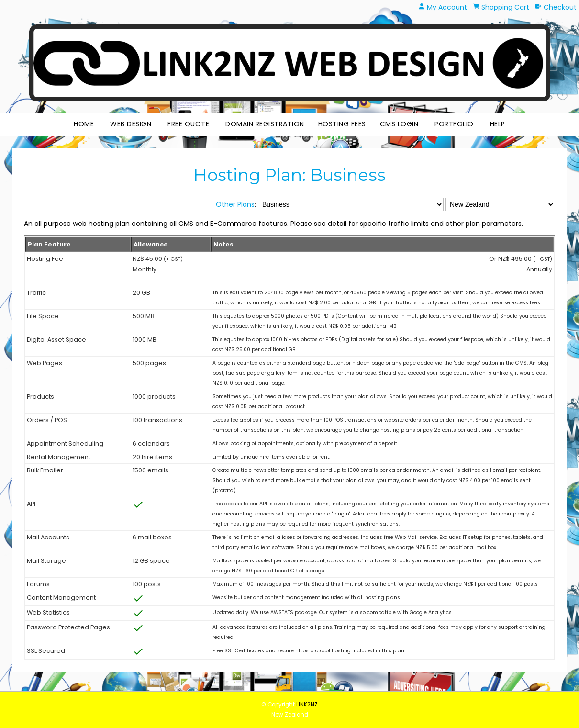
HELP (498, 124)
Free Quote (188, 124)
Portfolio (454, 124)
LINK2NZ (307, 705)
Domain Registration (265, 124)
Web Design (131, 124)
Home (84, 124)
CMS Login (399, 124)
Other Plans (235, 204)
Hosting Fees (342, 124)
